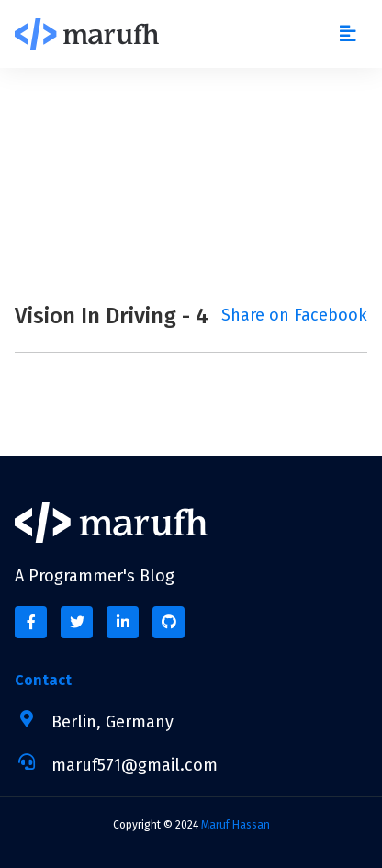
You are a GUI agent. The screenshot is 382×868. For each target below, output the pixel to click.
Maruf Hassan (236, 825)
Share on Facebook (294, 315)
